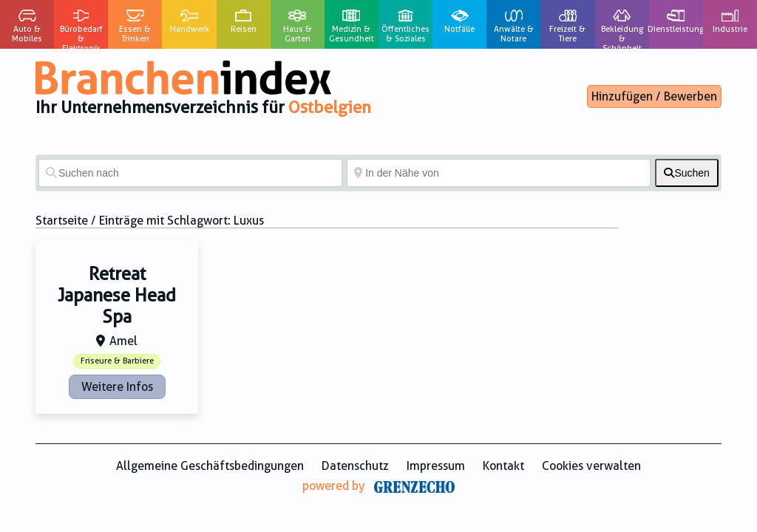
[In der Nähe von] (499, 173)
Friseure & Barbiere (117, 361)
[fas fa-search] (687, 173)
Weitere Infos (117, 387)
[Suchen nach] (190, 173)
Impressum (436, 466)
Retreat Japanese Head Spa (117, 296)
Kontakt (503, 466)
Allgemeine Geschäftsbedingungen (210, 466)
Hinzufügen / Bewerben (654, 96)
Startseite (62, 221)
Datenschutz (355, 466)
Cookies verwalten (591, 466)
